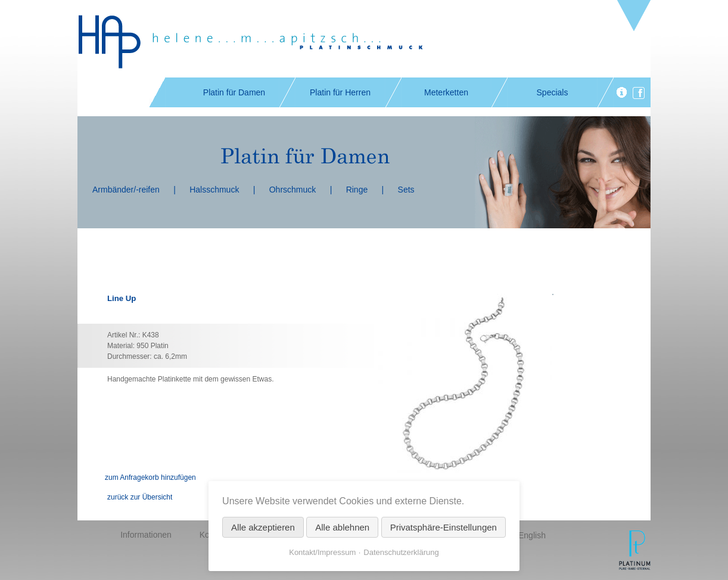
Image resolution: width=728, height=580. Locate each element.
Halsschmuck (214, 190)
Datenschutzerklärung (401, 552)
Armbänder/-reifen (126, 190)
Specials (553, 92)
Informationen (146, 535)
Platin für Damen (234, 92)
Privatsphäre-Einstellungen (444, 527)
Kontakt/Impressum (322, 552)
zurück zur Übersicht (140, 497)
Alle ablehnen (342, 527)
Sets (406, 190)
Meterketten (446, 92)
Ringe (357, 190)
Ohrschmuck (293, 190)
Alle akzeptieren (263, 527)
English (532, 535)
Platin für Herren (340, 92)
